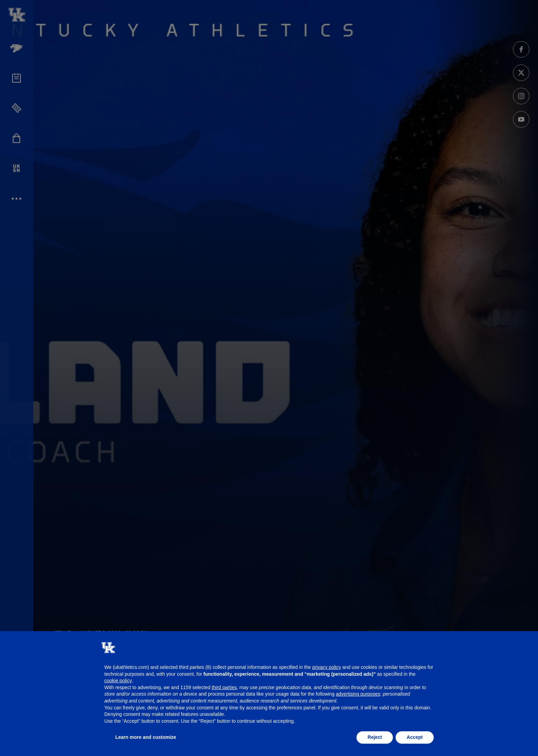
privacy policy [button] (327, 667)
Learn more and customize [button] (146, 737)
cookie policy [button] (118, 681)
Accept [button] (415, 737)
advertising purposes (358, 694)
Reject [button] (375, 737)
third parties (224, 687)
